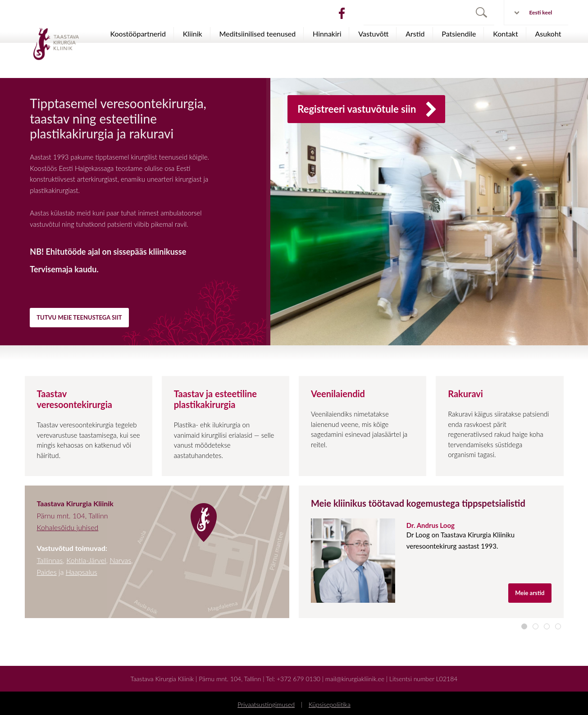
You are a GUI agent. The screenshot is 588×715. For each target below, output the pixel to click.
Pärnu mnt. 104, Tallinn (230, 679)
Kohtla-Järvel (86, 560)
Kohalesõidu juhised (68, 527)
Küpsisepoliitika (330, 704)
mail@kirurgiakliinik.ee (355, 679)
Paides (47, 572)
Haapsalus (82, 572)
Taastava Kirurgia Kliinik (162, 679)
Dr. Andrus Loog (431, 525)
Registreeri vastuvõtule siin (368, 110)
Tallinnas (50, 560)
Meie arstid (530, 593)
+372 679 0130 (299, 679)
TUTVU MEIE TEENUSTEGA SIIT (79, 317)
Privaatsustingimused (266, 704)
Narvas (120, 560)
